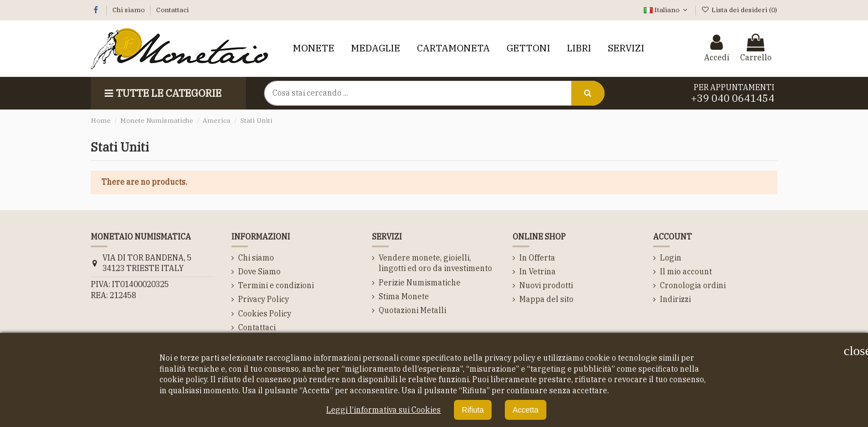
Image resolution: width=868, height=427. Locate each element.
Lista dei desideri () (739, 10)
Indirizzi (675, 299)
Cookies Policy (265, 314)
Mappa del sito (546, 299)
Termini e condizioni (276, 285)
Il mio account (686, 272)
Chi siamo (129, 10)
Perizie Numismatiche (420, 283)
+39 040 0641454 (733, 98)
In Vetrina (538, 272)
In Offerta (537, 258)
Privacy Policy (263, 299)
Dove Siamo (259, 272)
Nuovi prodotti (546, 285)
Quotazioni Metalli (412, 310)
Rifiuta (473, 410)
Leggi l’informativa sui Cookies (383, 410)
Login (671, 258)
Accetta (526, 410)
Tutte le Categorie (162, 93)
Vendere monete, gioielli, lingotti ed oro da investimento (435, 263)
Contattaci (172, 10)
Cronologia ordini (693, 285)
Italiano (666, 10)
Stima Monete (404, 296)
